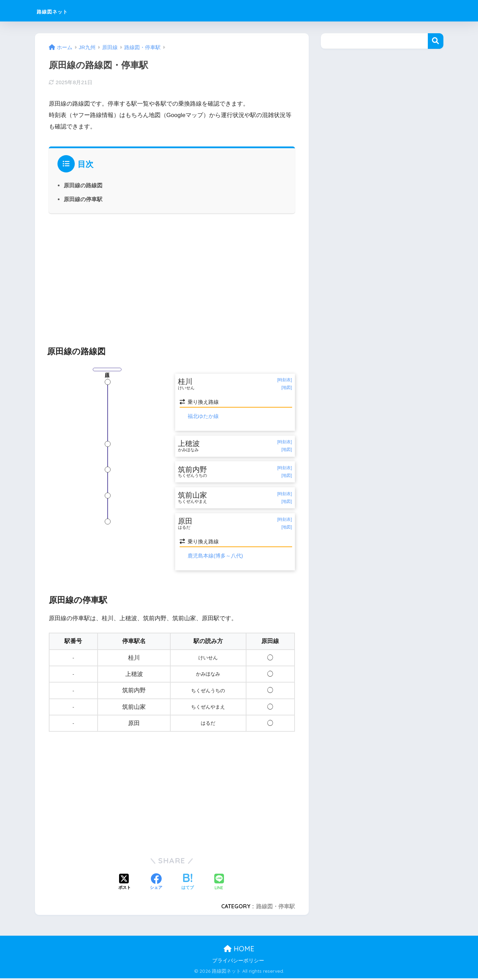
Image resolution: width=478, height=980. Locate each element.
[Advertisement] (172, 276)
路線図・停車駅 (276, 908)
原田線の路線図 (83, 185)
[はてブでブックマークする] (188, 884)
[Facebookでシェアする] (156, 884)
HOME (239, 951)
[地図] (287, 388)
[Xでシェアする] (125, 884)
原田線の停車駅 (83, 199)
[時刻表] (285, 380)
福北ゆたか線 (203, 416)
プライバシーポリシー (238, 962)
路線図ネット (62, 11)
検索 (436, 41)
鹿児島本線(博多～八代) (215, 558)
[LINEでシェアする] (219, 884)
